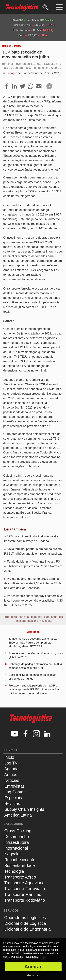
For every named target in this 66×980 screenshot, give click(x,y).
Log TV (11, 763)
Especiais (13, 798)
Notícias (7, 46)
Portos (18, 46)
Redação (12, 73)
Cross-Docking (18, 831)
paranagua (51, 617)
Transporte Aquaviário (24, 883)
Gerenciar (33, 975)
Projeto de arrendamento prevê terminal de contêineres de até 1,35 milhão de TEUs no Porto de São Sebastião (33, 583)
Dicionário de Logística (25, 923)
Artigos (11, 775)
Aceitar (33, 967)
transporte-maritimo (26, 621)
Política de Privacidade (24, 957)
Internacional (16, 848)
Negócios (13, 854)
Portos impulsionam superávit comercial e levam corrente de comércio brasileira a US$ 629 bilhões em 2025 (33, 601)
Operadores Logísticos (25, 918)
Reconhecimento (20, 860)
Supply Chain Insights (24, 809)
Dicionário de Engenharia (27, 929)
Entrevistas (15, 786)
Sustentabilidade (20, 865)
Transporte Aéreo (20, 877)
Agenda (11, 769)
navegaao (46, 621)
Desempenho (17, 837)
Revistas (12, 804)
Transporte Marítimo (23, 894)
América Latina (18, 815)
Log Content (16, 792)
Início (9, 757)
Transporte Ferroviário (25, 889)
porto (14, 617)
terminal (24, 617)
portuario (37, 617)
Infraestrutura (17, 842)
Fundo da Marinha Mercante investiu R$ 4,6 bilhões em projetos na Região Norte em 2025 (33, 566)
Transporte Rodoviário (25, 900)
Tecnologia (14, 871)
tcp (61, 617)
